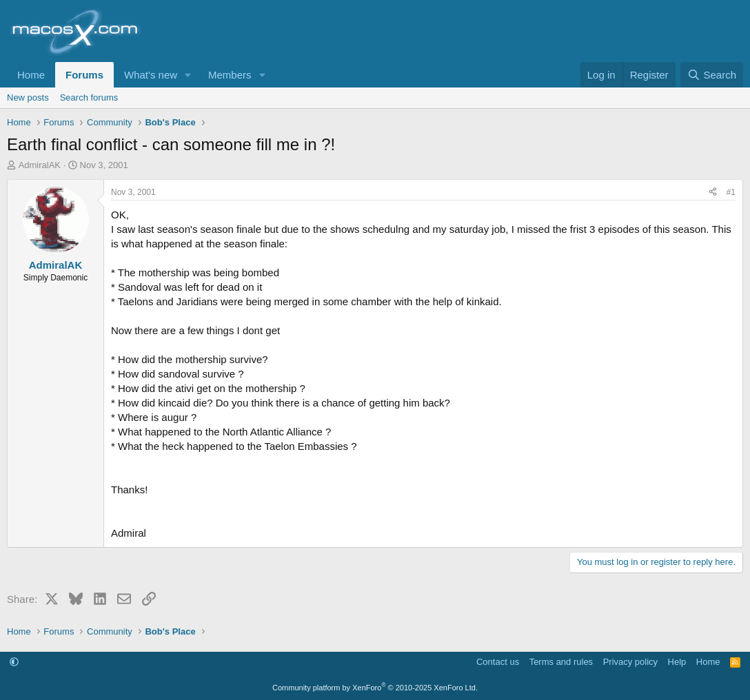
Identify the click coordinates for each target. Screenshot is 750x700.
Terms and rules (561, 662)
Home (31, 75)
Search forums (89, 97)
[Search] (712, 75)
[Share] (713, 193)
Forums (84, 75)
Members (230, 75)
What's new (151, 75)
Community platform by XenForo (375, 688)
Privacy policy (630, 662)
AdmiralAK (40, 165)
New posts (28, 97)
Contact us (498, 662)
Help (677, 662)
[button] (188, 75)
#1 (731, 192)
